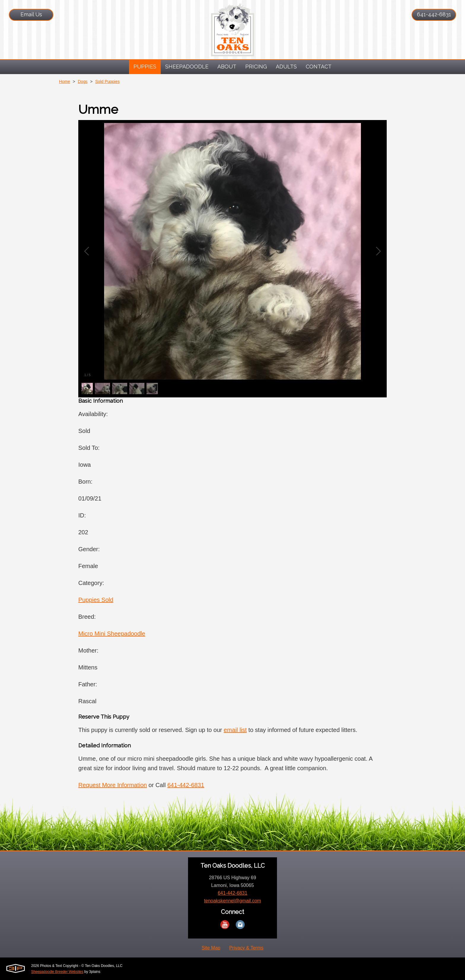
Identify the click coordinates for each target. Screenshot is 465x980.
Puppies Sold (96, 600)
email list (235, 730)
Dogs (83, 81)
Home (65, 81)
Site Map (211, 948)
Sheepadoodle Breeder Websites (57, 972)
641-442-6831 (434, 14)
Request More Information (113, 785)
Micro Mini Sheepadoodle (112, 634)
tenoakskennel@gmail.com (232, 901)
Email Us (31, 14)
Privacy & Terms (246, 948)
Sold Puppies (108, 81)
